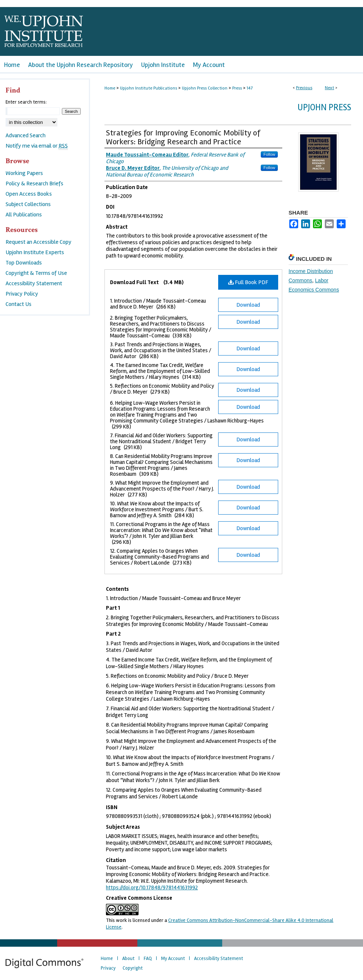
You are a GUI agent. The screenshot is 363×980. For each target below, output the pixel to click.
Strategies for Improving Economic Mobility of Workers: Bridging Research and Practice (183, 137)
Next (329, 88)
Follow (269, 154)
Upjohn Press (324, 107)
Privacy (108, 968)
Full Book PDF (248, 282)
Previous (304, 88)
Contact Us (19, 304)
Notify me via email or (37, 146)
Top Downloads (24, 263)
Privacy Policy (22, 294)
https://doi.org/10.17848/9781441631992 (152, 888)
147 (250, 88)
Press (237, 88)
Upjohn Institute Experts (35, 252)
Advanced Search (26, 135)
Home (110, 88)
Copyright (133, 968)
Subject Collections (28, 204)
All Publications (24, 215)
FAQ (148, 959)
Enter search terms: (26, 102)
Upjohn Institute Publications (149, 88)
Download (248, 305)
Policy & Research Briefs (34, 183)
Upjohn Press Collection (205, 88)
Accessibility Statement (34, 283)
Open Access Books (29, 194)
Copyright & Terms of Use (36, 273)
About (128, 959)
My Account (173, 959)
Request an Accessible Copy (39, 242)
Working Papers (24, 173)
